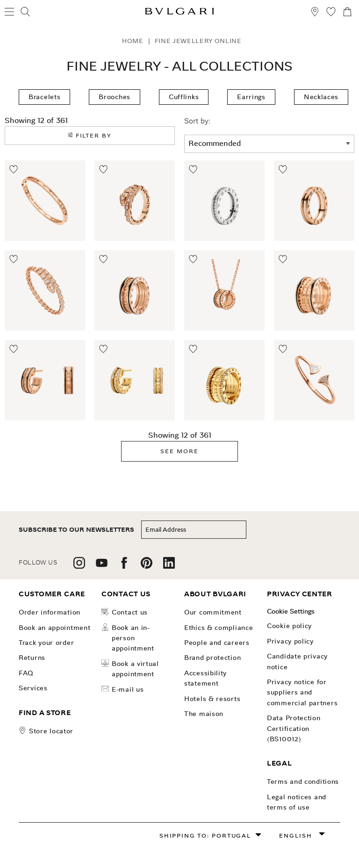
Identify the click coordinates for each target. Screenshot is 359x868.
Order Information (50, 612)
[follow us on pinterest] (147, 566)
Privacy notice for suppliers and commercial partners (302, 692)
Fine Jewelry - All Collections (179, 66)
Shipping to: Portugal (205, 835)
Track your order (46, 643)
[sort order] (269, 144)
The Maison (204, 714)
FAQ (26, 673)
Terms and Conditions (303, 781)
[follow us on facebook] (124, 566)
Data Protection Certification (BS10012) (294, 728)
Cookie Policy (289, 626)
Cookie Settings (291, 611)
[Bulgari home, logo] (179, 13)
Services (33, 688)
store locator (51, 731)
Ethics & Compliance (219, 628)
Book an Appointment (54, 628)
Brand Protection (212, 658)
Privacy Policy (290, 641)
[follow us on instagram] (79, 566)
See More (179, 451)
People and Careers (217, 643)
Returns (32, 658)
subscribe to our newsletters (76, 530)
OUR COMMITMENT (213, 612)
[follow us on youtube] (102, 566)
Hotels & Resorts (212, 699)
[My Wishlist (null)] (331, 13)
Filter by (90, 135)
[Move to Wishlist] (14, 170)
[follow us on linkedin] (169, 566)
